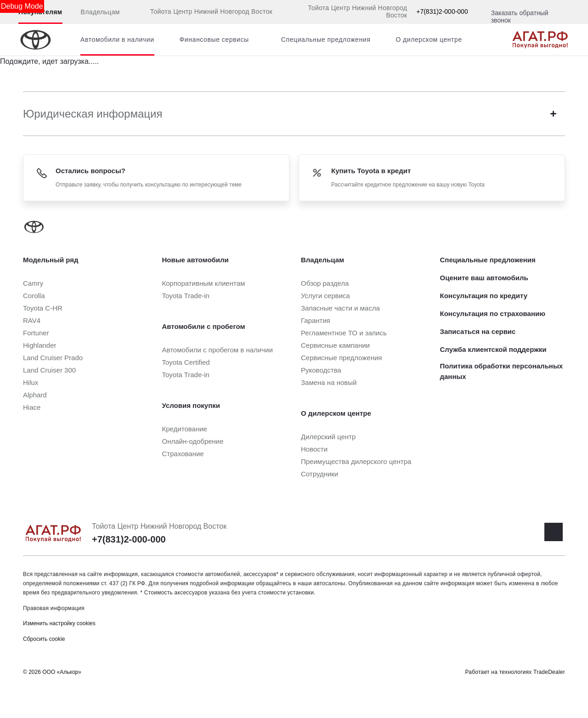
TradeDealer (549, 672)
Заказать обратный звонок (520, 17)
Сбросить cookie (44, 639)
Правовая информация (54, 608)
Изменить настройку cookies (59, 623)
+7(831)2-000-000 (442, 11)
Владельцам (100, 12)
